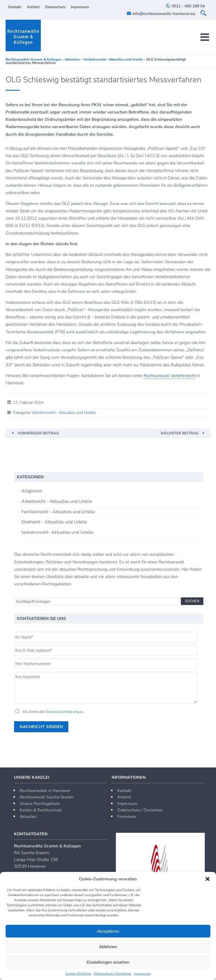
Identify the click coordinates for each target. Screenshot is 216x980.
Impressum (142, 974)
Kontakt (15, 7)
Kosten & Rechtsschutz (41, 810)
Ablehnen (108, 947)
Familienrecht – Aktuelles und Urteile (58, 512)
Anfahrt (33, 7)
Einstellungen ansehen (108, 962)
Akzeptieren (108, 931)
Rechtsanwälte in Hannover (45, 791)
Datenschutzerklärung (62, 712)
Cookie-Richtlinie (78, 974)
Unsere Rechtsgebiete (40, 803)
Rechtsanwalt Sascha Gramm (47, 797)
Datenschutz (55, 7)
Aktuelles (28, 816)
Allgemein (32, 491)
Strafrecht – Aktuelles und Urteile (54, 522)
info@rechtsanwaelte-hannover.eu (161, 14)
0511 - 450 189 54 (185, 6)
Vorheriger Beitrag (38, 433)
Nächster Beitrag (180, 433)
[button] (208, 879)
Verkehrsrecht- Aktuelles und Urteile (64, 413)
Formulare (127, 816)
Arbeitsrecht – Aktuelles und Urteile (57, 501)
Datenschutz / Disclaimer (113, 974)
